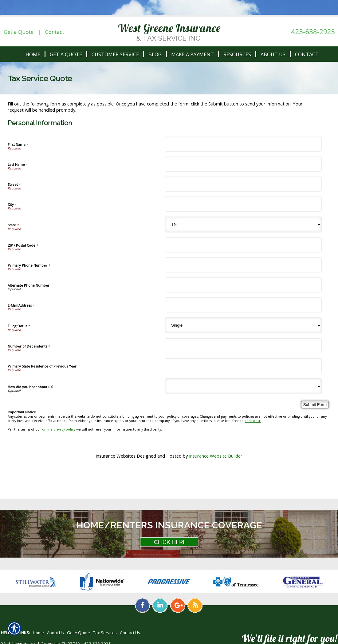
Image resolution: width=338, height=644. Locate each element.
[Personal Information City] (243, 204)
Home (38, 633)
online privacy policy (59, 429)
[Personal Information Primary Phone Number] (243, 265)
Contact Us (130, 633)
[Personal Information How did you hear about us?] (243, 386)
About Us (55, 633)
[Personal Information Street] (243, 184)
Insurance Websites (116, 456)
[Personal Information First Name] (243, 144)
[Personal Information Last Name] (243, 164)
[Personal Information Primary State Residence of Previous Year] (243, 366)
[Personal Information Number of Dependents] (243, 346)
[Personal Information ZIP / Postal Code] (243, 245)
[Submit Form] (315, 405)
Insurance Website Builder (216, 456)
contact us (253, 421)
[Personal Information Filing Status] (243, 325)
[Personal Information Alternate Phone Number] (243, 285)
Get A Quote (79, 633)
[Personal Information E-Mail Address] (243, 305)
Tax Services (105, 633)
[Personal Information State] (243, 225)
